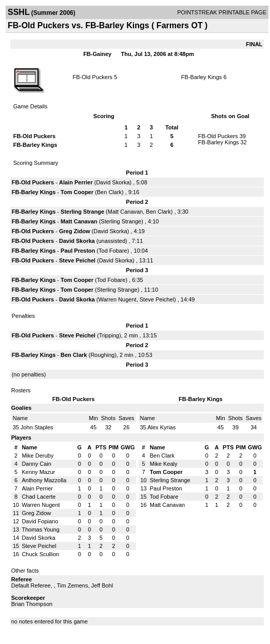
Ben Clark (109, 192)
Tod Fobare (113, 251)
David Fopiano (40, 521)
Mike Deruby (37, 456)
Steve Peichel (77, 260)
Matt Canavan (125, 212)
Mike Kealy (164, 464)
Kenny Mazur (38, 472)
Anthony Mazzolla (44, 480)
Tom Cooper (77, 192)
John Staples (37, 427)
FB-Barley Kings (201, 77)
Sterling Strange (82, 212)
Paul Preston (78, 251)
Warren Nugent (117, 299)
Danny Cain (36, 464)
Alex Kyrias (161, 427)
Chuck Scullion (40, 554)
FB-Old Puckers (92, 77)
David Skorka (113, 182)
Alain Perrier (76, 182)
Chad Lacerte (38, 497)
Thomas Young (40, 529)
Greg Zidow (75, 231)
